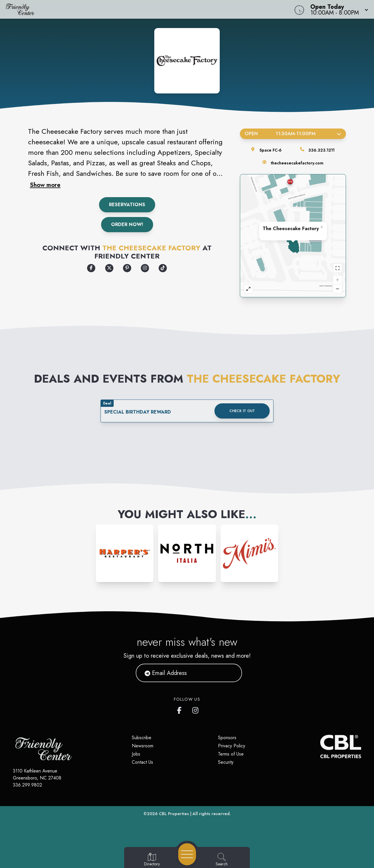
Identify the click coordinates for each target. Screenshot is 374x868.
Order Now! (127, 224)
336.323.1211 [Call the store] (321, 150)
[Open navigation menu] (187, 854)
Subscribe (142, 738)
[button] (337, 9)
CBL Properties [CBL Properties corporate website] (174, 814)
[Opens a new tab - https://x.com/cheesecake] (109, 268)
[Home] (141, 9)
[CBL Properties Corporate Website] (320, 747)
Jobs (136, 754)
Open (293, 134)
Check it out (242, 411)
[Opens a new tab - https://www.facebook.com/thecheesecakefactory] (91, 268)
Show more (45, 185)
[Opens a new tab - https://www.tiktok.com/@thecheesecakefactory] (163, 268)
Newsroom (143, 746)
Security (226, 762)
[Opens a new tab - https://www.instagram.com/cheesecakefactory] (145, 268)
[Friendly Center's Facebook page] (181, 709)
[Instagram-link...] (125, 553)
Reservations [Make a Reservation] (127, 205)
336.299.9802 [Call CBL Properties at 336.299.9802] (27, 785)
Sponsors (227, 738)
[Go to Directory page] (152, 860)
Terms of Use (231, 754)
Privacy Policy (232, 746)
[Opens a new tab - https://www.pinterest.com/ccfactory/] (127, 268)
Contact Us (142, 762)
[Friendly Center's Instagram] (196, 709)
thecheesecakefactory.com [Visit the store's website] (297, 163)
